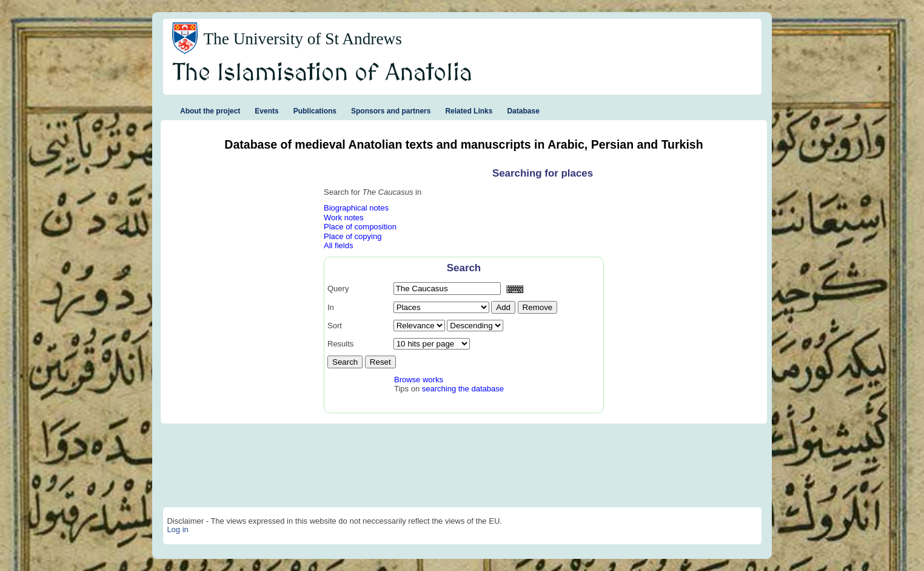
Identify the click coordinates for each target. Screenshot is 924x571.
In (331, 307)
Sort (335, 326)
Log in (177, 529)
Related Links (469, 111)
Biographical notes (356, 208)
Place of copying (353, 236)
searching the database (463, 389)
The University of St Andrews (303, 39)
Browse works (419, 380)
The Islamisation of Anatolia (323, 73)
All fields (338, 245)
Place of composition (360, 227)
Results (340, 344)
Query (338, 289)
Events (266, 111)
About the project (210, 111)
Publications (315, 111)
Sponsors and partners (391, 111)
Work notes (344, 218)
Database (523, 111)
